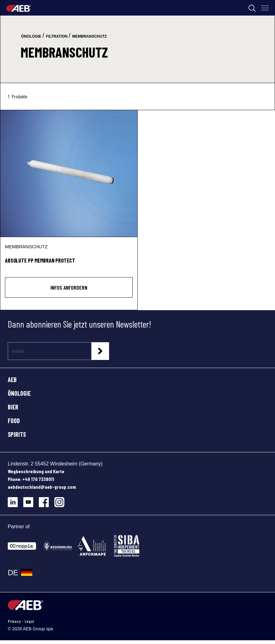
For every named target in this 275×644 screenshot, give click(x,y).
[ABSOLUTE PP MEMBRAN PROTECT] (69, 173)
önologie (31, 36)
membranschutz (89, 36)
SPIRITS (17, 434)
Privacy (15, 621)
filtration (57, 36)
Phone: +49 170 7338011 (31, 479)
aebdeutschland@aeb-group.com (42, 487)
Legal (29, 621)
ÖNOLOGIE (19, 393)
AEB (12, 380)
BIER (13, 407)
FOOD (14, 421)
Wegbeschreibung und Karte (36, 471)
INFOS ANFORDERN (69, 287)
